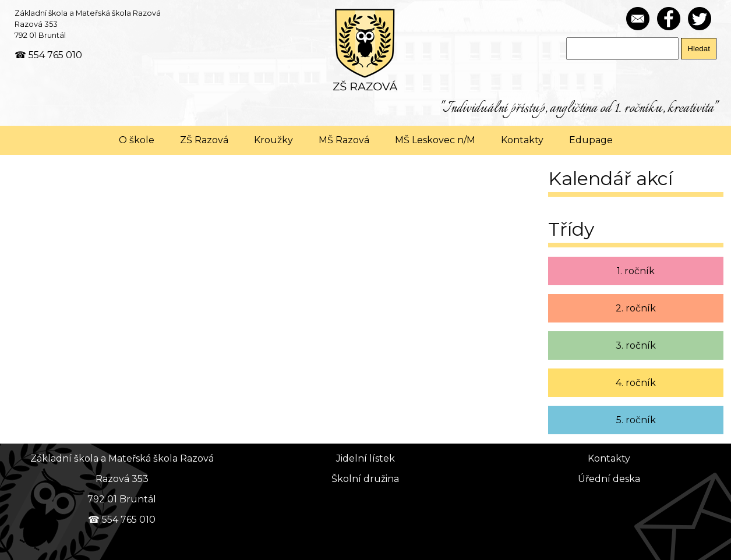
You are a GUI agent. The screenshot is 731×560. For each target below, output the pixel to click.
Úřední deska (609, 479)
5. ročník (636, 420)
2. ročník (636, 308)
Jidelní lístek (365, 458)
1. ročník (636, 271)
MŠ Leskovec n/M (435, 140)
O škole (137, 140)
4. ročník (636, 383)
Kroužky (273, 140)
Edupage (591, 140)
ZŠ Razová (204, 140)
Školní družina (365, 479)
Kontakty (522, 140)
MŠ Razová (344, 140)
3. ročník (636, 345)
